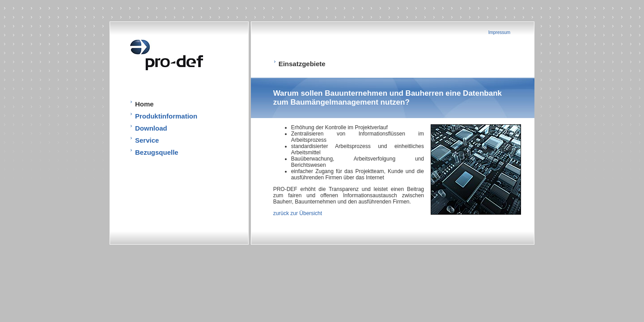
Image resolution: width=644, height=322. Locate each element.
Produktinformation (166, 116)
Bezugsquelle (157, 152)
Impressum (499, 32)
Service (147, 140)
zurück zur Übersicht (298, 213)
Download (151, 128)
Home (144, 104)
